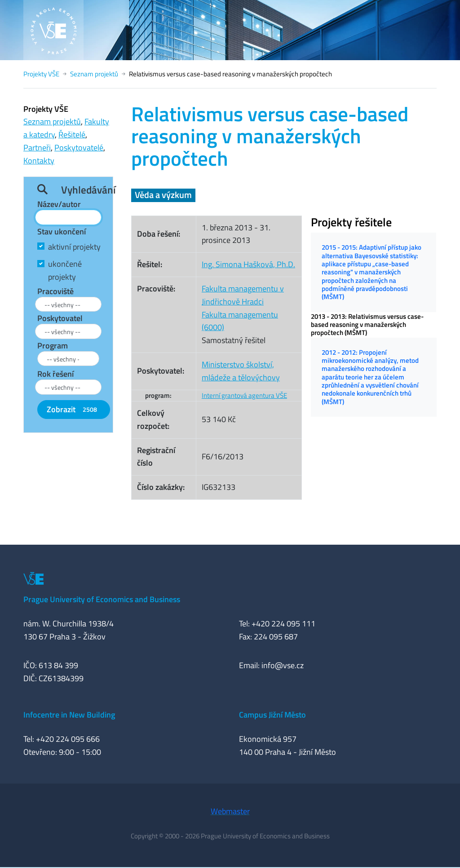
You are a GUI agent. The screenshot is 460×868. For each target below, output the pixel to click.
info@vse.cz (283, 665)
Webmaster (230, 811)
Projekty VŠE (41, 74)
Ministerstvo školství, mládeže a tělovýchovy (241, 371)
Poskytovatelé (79, 148)
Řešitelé (72, 134)
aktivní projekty (74, 247)
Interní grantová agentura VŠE (244, 395)
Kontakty (39, 161)
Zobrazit (74, 409)
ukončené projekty (65, 270)
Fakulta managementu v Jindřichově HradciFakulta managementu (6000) (243, 308)
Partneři (37, 148)
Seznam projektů (94, 74)
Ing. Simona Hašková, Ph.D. (248, 264)
